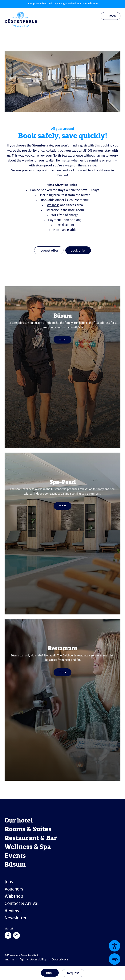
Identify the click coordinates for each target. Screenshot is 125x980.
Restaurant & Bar (31, 838)
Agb (22, 960)
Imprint (9, 960)
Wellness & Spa (28, 847)
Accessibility (38, 960)
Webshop (14, 896)
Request (73, 973)
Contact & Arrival (22, 904)
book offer (78, 251)
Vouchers (14, 889)
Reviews (13, 911)
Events (15, 856)
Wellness (53, 205)
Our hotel (19, 821)
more (62, 340)
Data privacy (60, 960)
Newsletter (16, 918)
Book (50, 973)
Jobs (9, 882)
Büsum (15, 865)
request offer (49, 251)
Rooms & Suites (28, 829)
